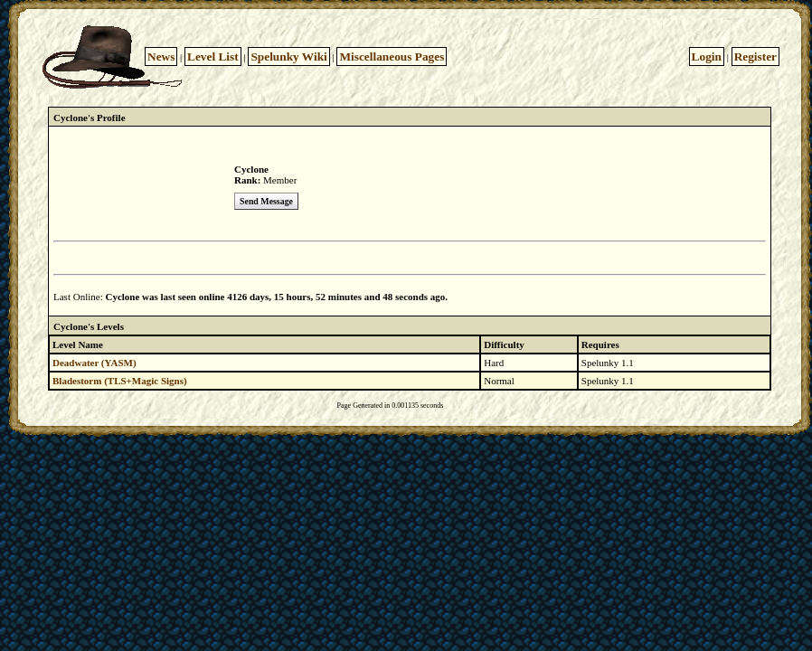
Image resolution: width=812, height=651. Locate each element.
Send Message (266, 201)
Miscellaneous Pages (392, 57)
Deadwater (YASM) (94, 363)
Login (707, 57)
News (161, 57)
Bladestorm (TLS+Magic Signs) (120, 381)
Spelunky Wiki (288, 57)
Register (755, 57)
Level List (213, 57)
